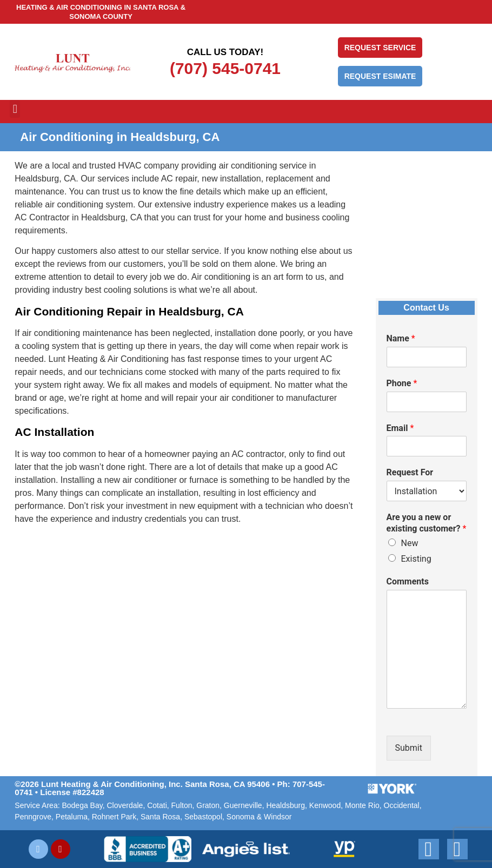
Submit (409, 748)
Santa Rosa (160, 817)
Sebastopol (203, 817)
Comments (408, 581)
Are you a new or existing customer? (427, 523)
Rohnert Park (114, 817)
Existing (416, 559)
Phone (402, 383)
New (410, 543)
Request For (410, 472)
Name (401, 338)
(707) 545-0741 (225, 68)
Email (400, 428)
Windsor (278, 817)
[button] (15, 109)
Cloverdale (125, 805)
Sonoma (241, 817)
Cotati (157, 805)
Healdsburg (285, 805)
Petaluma (72, 817)
